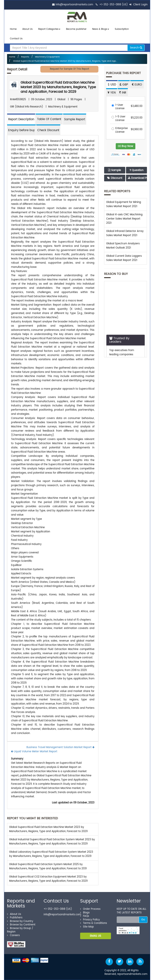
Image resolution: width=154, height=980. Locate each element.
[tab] (49, 119)
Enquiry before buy (21, 130)
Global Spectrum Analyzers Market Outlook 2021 (123, 246)
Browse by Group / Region (20, 930)
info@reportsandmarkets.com (74, 5)
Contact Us (16, 39)
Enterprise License (120, 130)
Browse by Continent (21, 925)
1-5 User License (118, 119)
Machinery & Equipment (47, 57)
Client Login (138, 5)
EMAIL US (95, 936)
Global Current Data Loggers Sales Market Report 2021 (124, 258)
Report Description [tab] (21, 119)
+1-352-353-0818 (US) (114, 5)
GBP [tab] (124, 85)
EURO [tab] (137, 85)
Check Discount (48, 130)
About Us (27, 29)
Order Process (90, 909)
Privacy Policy (90, 920)
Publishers (15, 918)
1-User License (118, 107)
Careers (13, 935)
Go (143, 920)
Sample (115, 170)
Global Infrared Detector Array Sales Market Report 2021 (125, 233)
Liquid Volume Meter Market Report (34, 752)
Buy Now (126, 146)
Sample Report (75, 119)
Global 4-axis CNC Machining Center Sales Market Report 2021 (124, 219)
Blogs (85, 913)
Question (136, 170)
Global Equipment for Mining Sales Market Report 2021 (124, 204)
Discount (115, 178)
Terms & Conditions (94, 923)
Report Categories (48, 29)
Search (136, 48)
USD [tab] (112, 85)
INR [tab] (123, 93)
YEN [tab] (112, 93)
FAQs (85, 916)
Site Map (87, 927)
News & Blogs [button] (101, 29)
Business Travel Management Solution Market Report (60, 747)
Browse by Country (20, 921)
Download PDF (137, 178)
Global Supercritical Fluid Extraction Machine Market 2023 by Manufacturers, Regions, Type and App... (65, 61)
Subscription (122, 29)
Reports (25, 57)
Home (13, 29)
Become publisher (76, 29)
